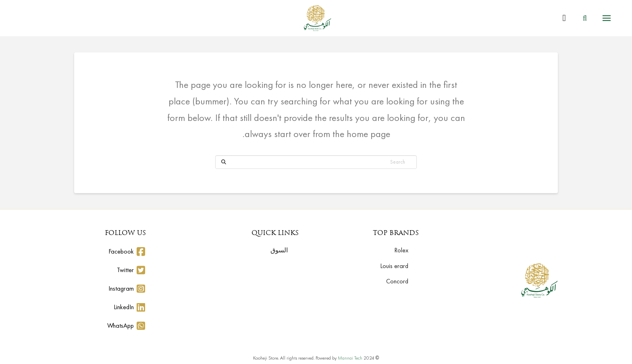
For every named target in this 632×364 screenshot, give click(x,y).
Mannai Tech (350, 358)
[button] (607, 18)
